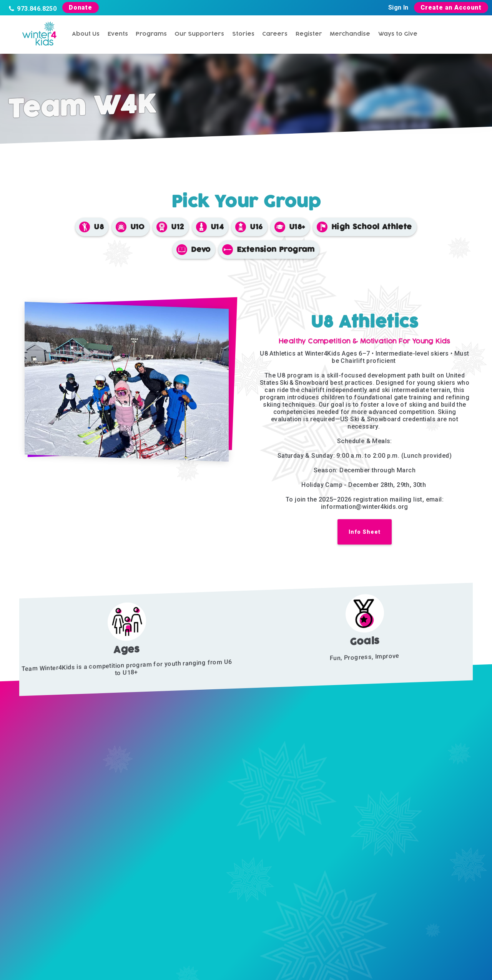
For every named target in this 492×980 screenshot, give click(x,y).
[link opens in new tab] (365, 536)
